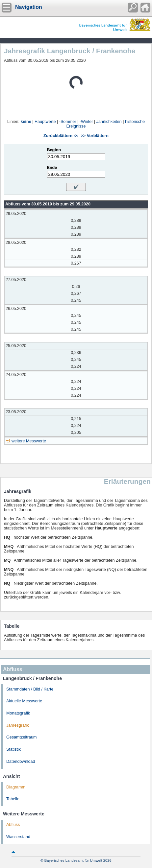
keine (26, 122)
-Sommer (68, 122)
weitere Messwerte (29, 441)
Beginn (54, 150)
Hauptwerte (45, 122)
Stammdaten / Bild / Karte (30, 689)
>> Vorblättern (94, 136)
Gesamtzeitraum (21, 737)
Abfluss (13, 825)
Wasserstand (18, 837)
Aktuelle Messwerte (24, 701)
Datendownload (21, 762)
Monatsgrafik (18, 713)
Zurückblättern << (61, 136)
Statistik (13, 749)
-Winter (86, 122)
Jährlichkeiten (109, 122)
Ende (52, 168)
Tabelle (13, 799)
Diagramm (16, 787)
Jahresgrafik (18, 725)
